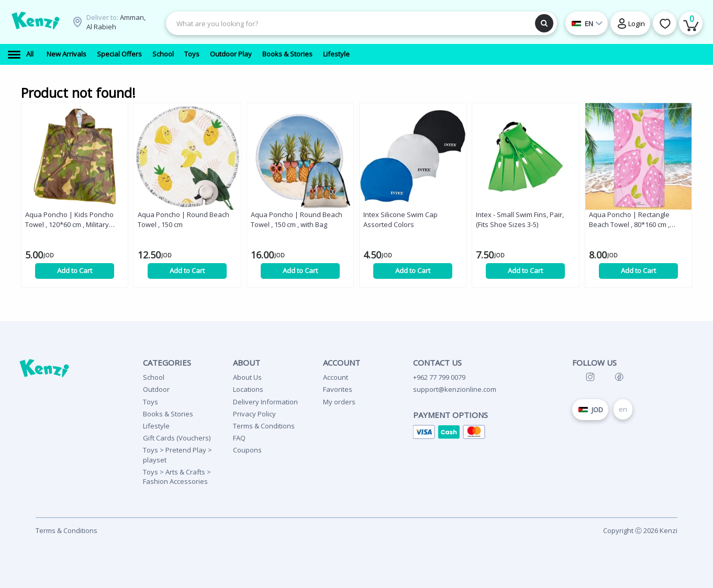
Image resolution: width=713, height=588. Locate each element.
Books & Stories (168, 414)
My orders (339, 402)
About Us (247, 377)
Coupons (247, 450)
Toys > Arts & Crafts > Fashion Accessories (177, 477)
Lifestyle (156, 426)
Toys (151, 402)
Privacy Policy (254, 414)
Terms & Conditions (264, 426)
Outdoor (156, 389)
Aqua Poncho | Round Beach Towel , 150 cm (183, 219)
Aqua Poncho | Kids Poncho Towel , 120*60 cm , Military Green (69, 220)
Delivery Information (265, 402)
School (154, 377)
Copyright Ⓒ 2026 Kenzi (640, 530)
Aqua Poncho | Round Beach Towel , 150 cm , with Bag (297, 219)
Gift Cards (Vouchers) (177, 438)
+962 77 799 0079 (439, 377)
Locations (248, 389)
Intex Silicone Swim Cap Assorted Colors (400, 219)
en (623, 409)
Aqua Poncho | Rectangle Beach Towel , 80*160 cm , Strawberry (629, 220)
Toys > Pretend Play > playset (177, 455)
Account (336, 377)
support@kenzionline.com (455, 389)
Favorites (338, 389)
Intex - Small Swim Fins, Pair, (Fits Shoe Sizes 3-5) (520, 219)
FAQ (239, 438)
